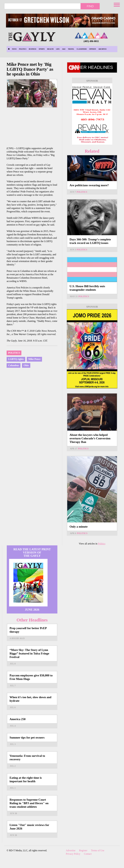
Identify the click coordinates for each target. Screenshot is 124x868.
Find (90, 6)
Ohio (26, 365)
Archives (103, 49)
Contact (88, 854)
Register (83, 850)
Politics (23, 49)
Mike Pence (34, 359)
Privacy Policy (73, 854)
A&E (64, 49)
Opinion (93, 49)
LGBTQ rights (16, 359)
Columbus (14, 365)
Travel (71, 49)
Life (58, 49)
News (14, 49)
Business (32, 49)
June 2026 (32, 610)
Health (50, 49)
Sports (42, 49)
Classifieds (82, 49)
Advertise (71, 850)
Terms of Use (98, 850)
